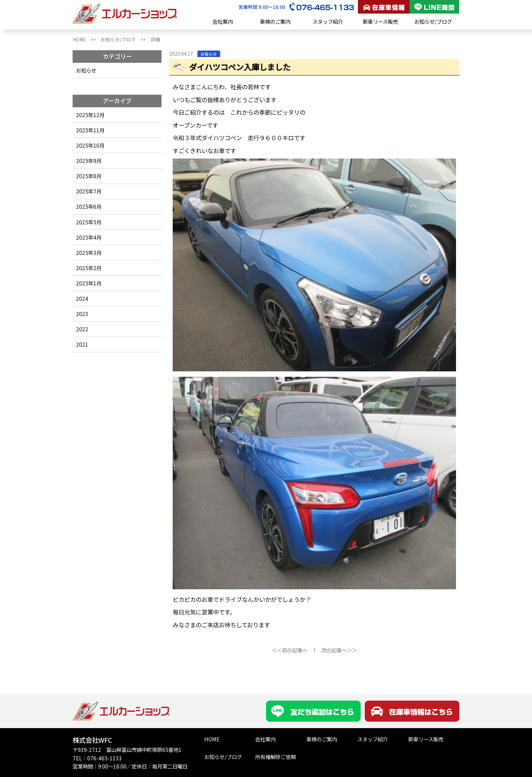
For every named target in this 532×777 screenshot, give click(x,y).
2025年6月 (89, 206)
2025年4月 (89, 237)
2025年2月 (89, 268)
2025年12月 (90, 115)
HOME (212, 739)
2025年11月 (90, 130)
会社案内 (223, 21)
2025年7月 (89, 191)
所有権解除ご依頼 (275, 757)
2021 (82, 344)
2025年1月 (89, 283)
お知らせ (86, 70)
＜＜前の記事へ (290, 650)
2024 (82, 298)
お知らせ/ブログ (433, 21)
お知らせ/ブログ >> (126, 39)
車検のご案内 (275, 21)
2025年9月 (89, 161)
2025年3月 (89, 253)
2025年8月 (89, 176)
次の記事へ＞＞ (339, 650)
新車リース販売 (380, 21)
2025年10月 (90, 145)
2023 (82, 314)
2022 (82, 329)
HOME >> (87, 39)
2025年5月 (89, 222)
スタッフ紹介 (328, 21)
